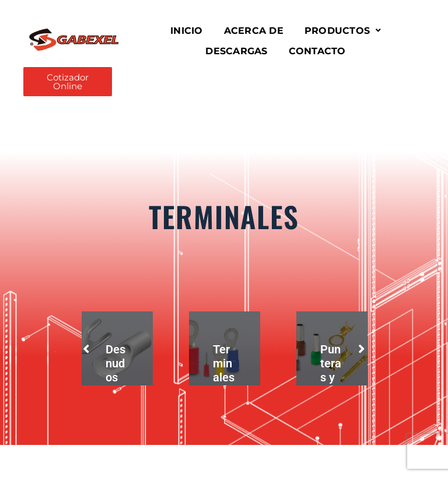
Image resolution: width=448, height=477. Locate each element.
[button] (343, 31)
